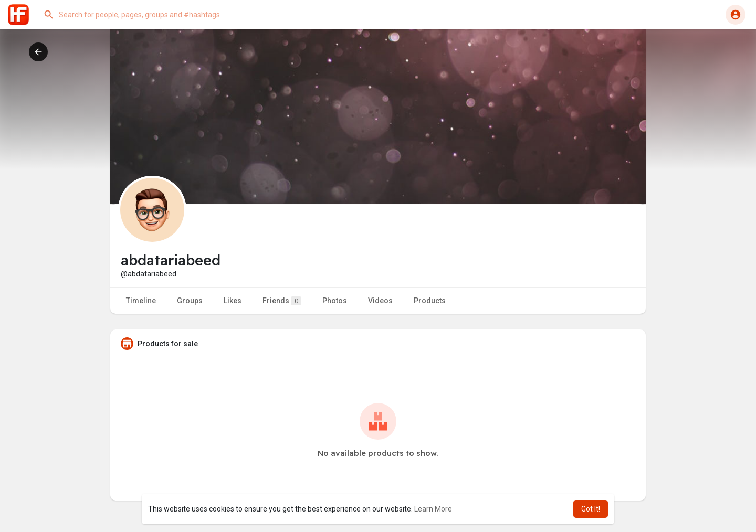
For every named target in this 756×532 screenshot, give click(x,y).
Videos (380, 301)
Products (430, 301)
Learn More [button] (433, 509)
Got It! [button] (591, 509)
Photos (335, 301)
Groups (190, 301)
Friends (282, 301)
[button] (144, 15)
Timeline (141, 301)
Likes (233, 301)
